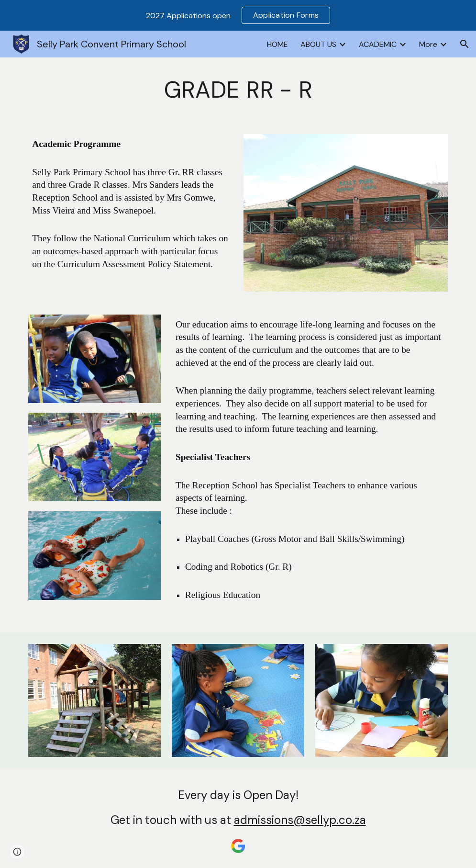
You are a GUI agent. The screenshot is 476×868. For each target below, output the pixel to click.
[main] (238, 90)
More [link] (428, 44)
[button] (465, 44)
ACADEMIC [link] (378, 44)
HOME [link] (277, 44)
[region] (238, 15)
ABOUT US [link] (318, 44)
